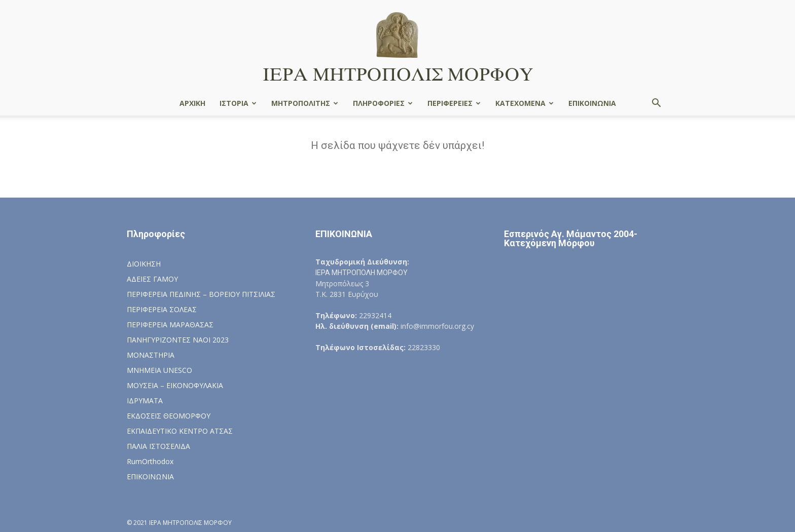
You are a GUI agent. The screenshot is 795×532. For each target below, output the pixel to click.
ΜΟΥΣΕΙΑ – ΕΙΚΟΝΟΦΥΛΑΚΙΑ (175, 385)
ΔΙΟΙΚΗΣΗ (144, 264)
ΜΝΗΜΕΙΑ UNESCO (159, 370)
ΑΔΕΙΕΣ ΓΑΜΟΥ (152, 279)
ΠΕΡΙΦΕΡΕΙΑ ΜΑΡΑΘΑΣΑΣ (170, 325)
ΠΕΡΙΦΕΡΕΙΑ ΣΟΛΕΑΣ (162, 309)
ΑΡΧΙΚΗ (192, 103)
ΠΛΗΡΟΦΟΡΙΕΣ (383, 103)
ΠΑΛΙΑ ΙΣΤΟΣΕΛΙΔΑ (158, 446)
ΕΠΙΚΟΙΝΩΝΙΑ (592, 103)
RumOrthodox (150, 461)
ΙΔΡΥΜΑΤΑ (145, 401)
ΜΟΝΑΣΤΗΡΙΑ (151, 355)
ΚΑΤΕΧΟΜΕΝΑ (525, 103)
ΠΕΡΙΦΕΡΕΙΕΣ (454, 103)
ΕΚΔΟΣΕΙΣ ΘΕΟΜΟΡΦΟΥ (169, 416)
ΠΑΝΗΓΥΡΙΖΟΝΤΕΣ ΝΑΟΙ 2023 (178, 340)
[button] (656, 104)
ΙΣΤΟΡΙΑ (238, 103)
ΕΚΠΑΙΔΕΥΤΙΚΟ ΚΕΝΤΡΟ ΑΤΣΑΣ (180, 431)
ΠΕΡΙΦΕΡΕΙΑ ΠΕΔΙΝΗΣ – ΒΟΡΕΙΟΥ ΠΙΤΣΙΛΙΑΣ (201, 294)
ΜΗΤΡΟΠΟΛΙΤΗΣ (305, 103)
